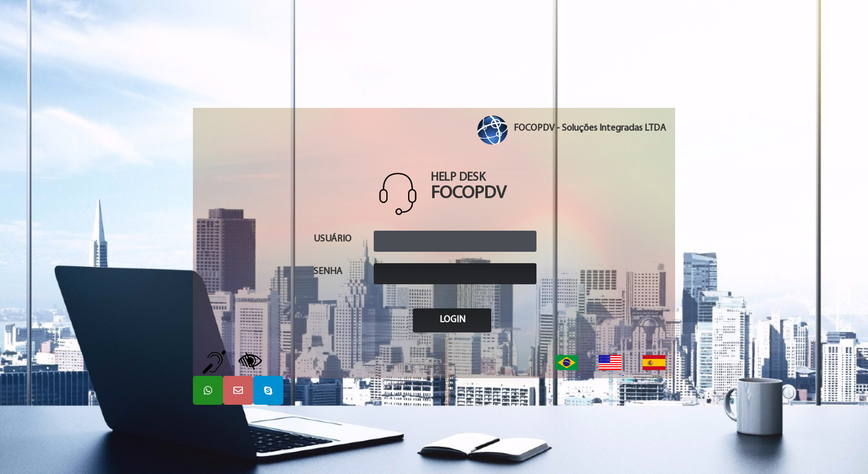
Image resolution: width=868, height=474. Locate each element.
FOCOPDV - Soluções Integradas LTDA (590, 128)
